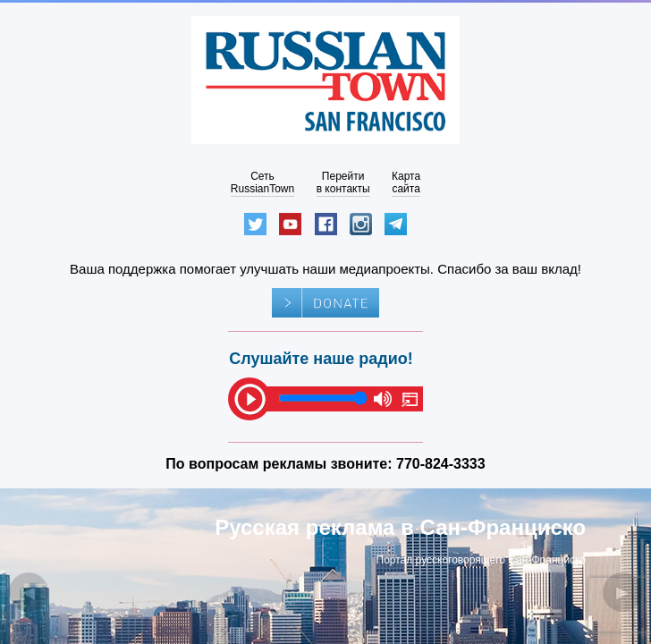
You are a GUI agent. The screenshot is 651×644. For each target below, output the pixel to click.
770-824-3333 (441, 464)
